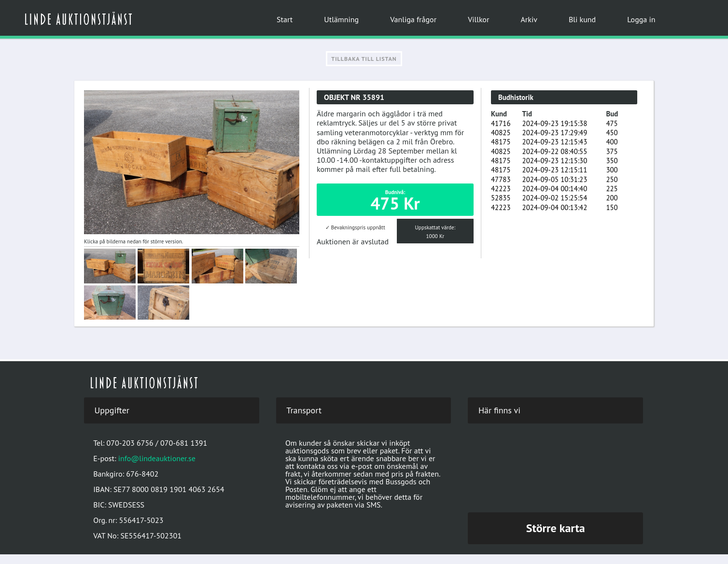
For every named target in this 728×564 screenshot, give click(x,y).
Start (285, 19)
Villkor (478, 19)
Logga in (641, 19)
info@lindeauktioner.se (157, 458)
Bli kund (582, 19)
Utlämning (341, 19)
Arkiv (529, 19)
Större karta (556, 528)
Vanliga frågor (413, 19)
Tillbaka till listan (364, 59)
